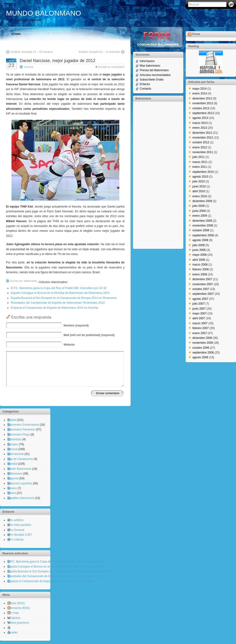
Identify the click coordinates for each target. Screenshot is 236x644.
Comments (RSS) (18, 608)
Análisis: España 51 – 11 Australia (99, 52)
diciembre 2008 (202, 221)
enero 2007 (200, 333)
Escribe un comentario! (111, 67)
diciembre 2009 (202, 201)
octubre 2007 (201, 289)
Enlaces (145, 84)
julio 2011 (199, 157)
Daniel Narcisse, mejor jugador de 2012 (58, 61)
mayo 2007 (199, 313)
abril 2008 (199, 260)
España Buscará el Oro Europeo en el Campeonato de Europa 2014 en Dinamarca (64, 298)
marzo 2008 (200, 265)
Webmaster (31, 281)
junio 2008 (199, 250)
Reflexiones (15, 474)
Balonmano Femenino (21, 429)
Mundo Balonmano (19, 469)
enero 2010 (200, 196)
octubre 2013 (201, 108)
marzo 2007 (200, 323)
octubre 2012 (201, 142)
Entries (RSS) (16, 603)
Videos (12, 493)
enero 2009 (200, 216)
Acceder (12, 632)
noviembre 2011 (203, 152)
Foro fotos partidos (19, 525)
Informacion (147, 61)
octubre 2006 (201, 348)
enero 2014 (200, 93)
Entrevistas (14, 439)
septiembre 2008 (203, 235)
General (29, 67)
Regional (13, 478)
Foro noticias (15, 540)
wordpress (14, 618)
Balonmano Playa (18, 435)
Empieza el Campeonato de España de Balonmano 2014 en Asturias (55, 308)
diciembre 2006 (202, 338)
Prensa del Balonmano (154, 70)
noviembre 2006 (203, 343)
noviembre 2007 (203, 284)
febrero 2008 (201, 269)
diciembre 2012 (202, 133)
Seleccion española (20, 483)
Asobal (12, 420)
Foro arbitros (15, 520)
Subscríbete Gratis (152, 80)
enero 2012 (200, 147)
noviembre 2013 (203, 103)
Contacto (145, 89)
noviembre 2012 (203, 138)
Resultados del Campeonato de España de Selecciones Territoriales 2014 (58, 303)
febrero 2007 (201, 328)
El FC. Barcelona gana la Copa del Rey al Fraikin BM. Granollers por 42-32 (59, 288)
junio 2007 (199, 309)
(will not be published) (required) (89, 335)
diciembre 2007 (202, 279)
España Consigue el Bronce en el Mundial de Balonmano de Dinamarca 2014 (60, 293)
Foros (196, 34)
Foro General (16, 530)
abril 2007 (199, 318)
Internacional (15, 454)
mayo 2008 (199, 255)
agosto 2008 (200, 240)
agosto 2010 (200, 177)
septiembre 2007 (203, 294)
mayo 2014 (199, 89)
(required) (76, 325)
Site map (13, 613)
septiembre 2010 (203, 172)
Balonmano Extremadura (23, 425)
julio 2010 (199, 181)
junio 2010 (199, 186)
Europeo (13, 444)
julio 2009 (199, 206)
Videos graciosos (18, 623)
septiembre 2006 (203, 353)
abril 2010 (199, 191)
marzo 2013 (200, 123)
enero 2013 (200, 128)
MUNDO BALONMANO (43, 13)
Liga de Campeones (20, 459)
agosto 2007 (200, 299)
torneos (12, 488)
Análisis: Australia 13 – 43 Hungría (32, 52)
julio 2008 (199, 245)
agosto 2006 (200, 357)
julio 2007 (199, 304)
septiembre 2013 (203, 113)
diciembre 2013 (202, 99)
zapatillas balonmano (21, 498)
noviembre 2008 (203, 226)
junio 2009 (199, 211)
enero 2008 (200, 274)
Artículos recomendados (155, 75)
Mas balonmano (150, 66)
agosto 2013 (200, 118)
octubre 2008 (201, 230)
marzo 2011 (200, 162)
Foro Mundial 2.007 (20, 535)
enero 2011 (200, 167)
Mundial (12, 464)
